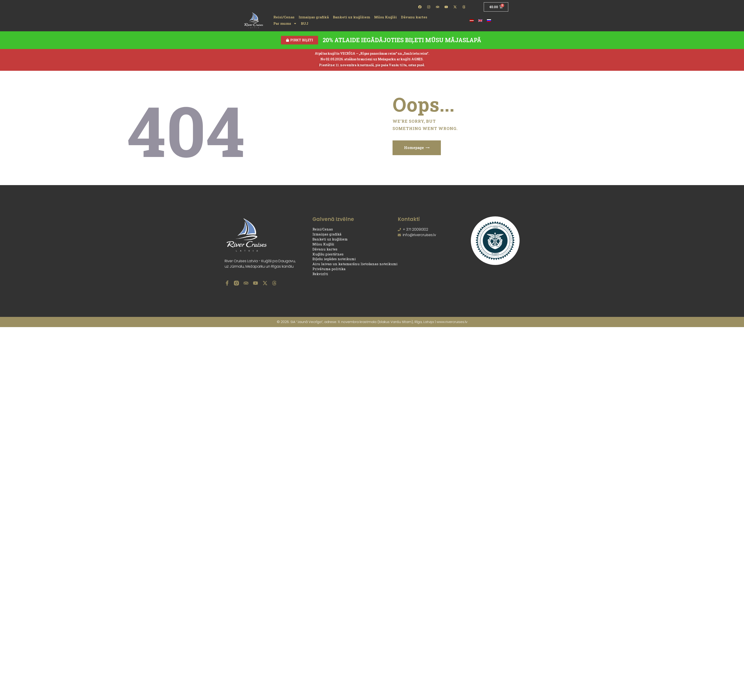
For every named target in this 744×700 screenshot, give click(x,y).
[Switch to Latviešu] (472, 20)
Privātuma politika (329, 269)
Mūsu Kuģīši (386, 17)
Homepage (414, 148)
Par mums (285, 23)
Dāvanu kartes (414, 17)
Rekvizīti (320, 274)
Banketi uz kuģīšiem (351, 17)
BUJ (305, 23)
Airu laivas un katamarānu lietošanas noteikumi (355, 264)
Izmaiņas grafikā (314, 17)
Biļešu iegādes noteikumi (334, 259)
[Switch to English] (480, 20)
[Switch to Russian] (489, 20)
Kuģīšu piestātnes (328, 254)
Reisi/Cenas (284, 17)
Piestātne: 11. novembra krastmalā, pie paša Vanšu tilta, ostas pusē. (372, 65)
